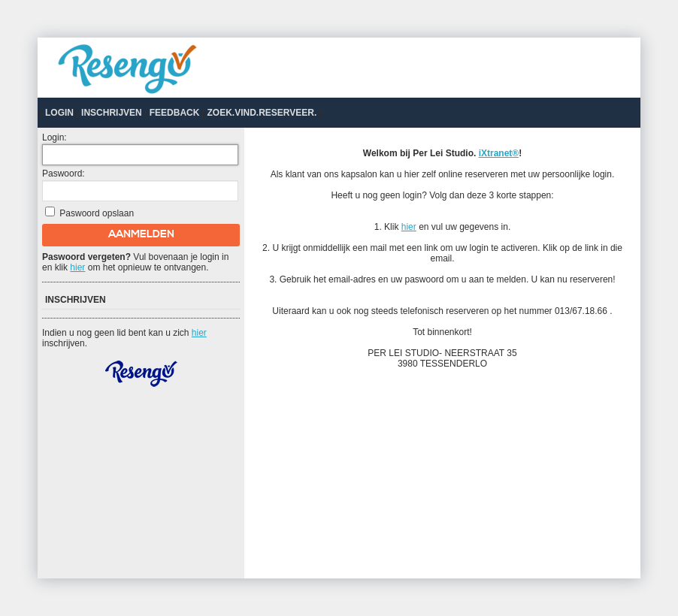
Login (59, 113)
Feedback (175, 113)
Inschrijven (112, 113)
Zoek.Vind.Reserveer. (262, 113)
